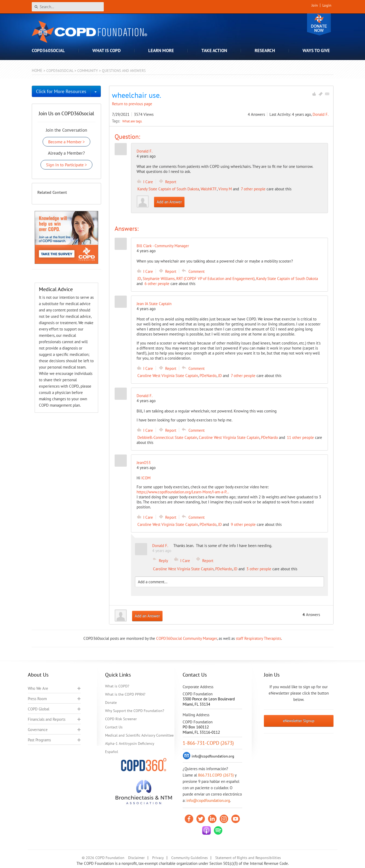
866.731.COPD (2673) (216, 775)
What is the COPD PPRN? (125, 694)
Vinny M (225, 189)
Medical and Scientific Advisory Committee (139, 735)
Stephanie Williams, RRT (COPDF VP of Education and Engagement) (199, 279)
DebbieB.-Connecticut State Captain (167, 437)
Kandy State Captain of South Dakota (168, 189)
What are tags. (132, 121)
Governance (38, 730)
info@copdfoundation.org (208, 800)
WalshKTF (209, 189)
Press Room (37, 699)
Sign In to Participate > (66, 165)
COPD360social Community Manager (187, 638)
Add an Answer (169, 202)
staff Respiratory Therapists (258, 638)
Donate (319, 24)
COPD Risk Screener (121, 719)
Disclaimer (136, 858)
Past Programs (39, 740)
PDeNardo (208, 376)
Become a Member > (66, 142)
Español (112, 752)
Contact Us (114, 727)
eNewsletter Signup (299, 721)
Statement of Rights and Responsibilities (248, 858)
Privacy (158, 858)
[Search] (68, 7)
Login (327, 5)
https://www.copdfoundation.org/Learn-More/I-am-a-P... (183, 492)
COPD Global (39, 709)
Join (315, 5)
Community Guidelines (190, 858)
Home (37, 70)
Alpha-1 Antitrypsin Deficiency (130, 743)
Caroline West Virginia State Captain (168, 376)
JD (139, 279)
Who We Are (38, 688)
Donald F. (321, 114)
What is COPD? (117, 686)
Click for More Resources (61, 91)
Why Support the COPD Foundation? (135, 711)
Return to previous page (132, 104)
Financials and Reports (47, 719)
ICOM (146, 478)
